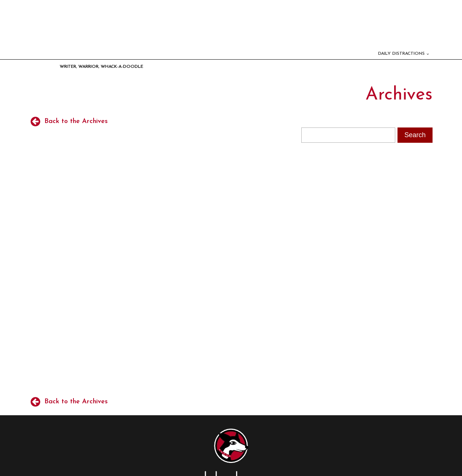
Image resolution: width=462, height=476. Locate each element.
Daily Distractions (401, 54)
